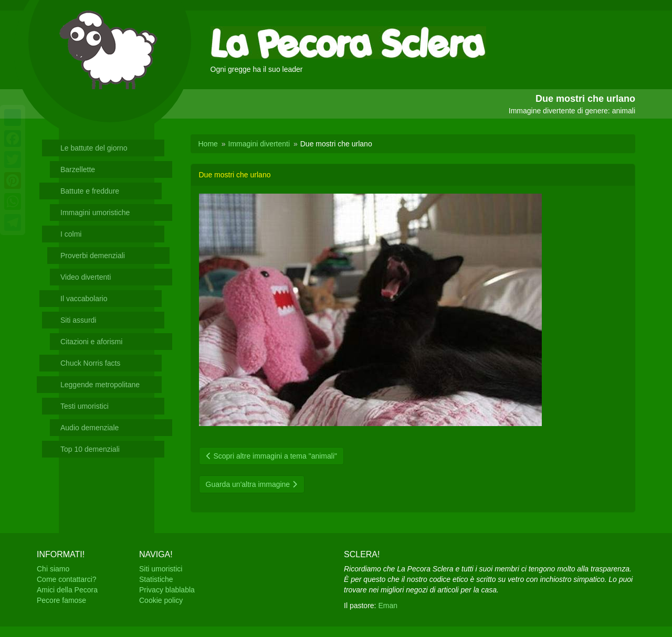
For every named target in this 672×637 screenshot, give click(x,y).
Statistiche (156, 579)
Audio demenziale (90, 428)
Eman (388, 606)
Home (208, 144)
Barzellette (78, 169)
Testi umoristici (85, 406)
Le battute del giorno (94, 148)
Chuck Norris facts (90, 363)
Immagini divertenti (259, 144)
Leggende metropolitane (100, 385)
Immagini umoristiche (95, 213)
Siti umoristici (161, 569)
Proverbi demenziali (93, 256)
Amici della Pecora (67, 590)
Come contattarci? (67, 579)
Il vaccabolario (84, 299)
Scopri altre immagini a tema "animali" (271, 456)
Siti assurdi (78, 320)
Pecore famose (61, 600)
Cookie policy (161, 600)
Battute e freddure (90, 191)
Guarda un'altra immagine (252, 484)
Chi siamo (53, 569)
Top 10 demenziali (90, 449)
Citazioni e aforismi (91, 342)
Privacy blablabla (167, 590)
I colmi (71, 234)
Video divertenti (86, 277)
